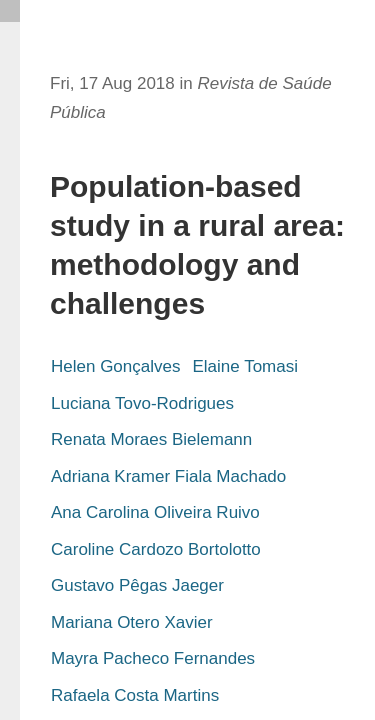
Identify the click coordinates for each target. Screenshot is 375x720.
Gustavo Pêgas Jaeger (137, 585)
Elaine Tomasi (245, 366)
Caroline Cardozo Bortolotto (156, 549)
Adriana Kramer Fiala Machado (168, 476)
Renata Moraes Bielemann (151, 439)
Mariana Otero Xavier (132, 622)
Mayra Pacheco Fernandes (153, 658)
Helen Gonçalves (115, 366)
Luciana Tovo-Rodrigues (142, 403)
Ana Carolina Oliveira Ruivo (155, 512)
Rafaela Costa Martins (135, 695)
